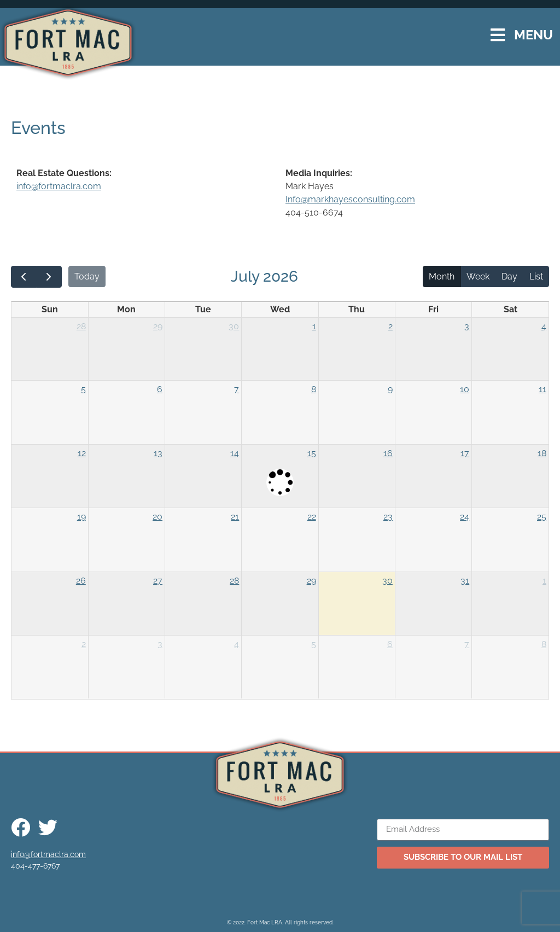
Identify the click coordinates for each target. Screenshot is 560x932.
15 (312, 453)
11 (542, 389)
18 (542, 453)
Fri (433, 309)
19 (81, 517)
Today (87, 276)
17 (465, 453)
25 (542, 517)
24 (465, 517)
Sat (511, 309)
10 (465, 389)
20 (157, 517)
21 (235, 517)
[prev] (24, 277)
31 (465, 581)
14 (235, 453)
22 (312, 517)
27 (158, 581)
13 (158, 453)
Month (442, 276)
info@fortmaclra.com (59, 186)
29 (158, 326)
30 (234, 326)
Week (478, 276)
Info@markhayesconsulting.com (350, 199)
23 (388, 517)
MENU (533, 35)
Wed (280, 309)
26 (81, 581)
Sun (50, 309)
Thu (357, 309)
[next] (49, 277)
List (536, 276)
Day (509, 276)
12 (82, 453)
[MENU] (498, 36)
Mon (126, 309)
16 (388, 453)
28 (81, 326)
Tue (203, 309)
